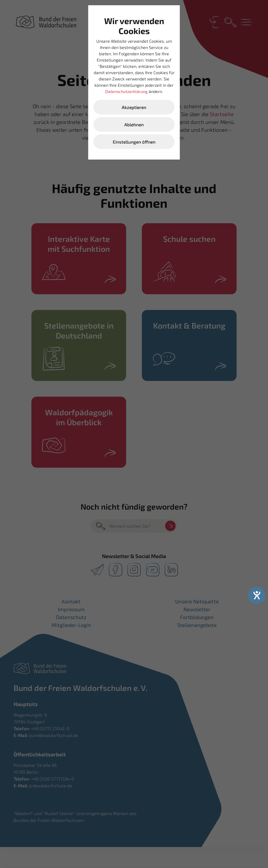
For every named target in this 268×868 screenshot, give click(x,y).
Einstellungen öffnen (134, 142)
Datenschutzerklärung (126, 91)
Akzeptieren (134, 107)
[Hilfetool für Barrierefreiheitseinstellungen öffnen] (257, 595)
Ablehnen (134, 124)
